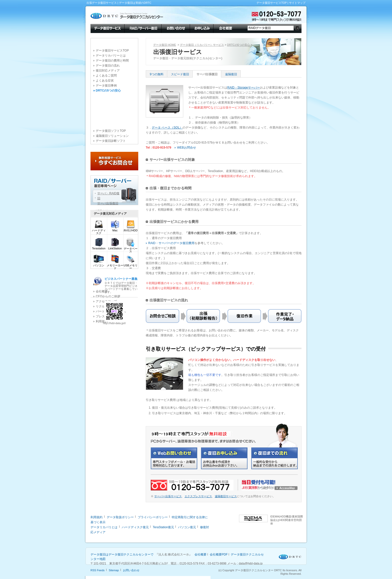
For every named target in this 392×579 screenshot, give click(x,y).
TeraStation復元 (163, 527)
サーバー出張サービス (168, 496)
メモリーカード (115, 266)
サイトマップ (297, 3)
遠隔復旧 (231, 74)
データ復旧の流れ (108, 66)
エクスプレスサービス (198, 496)
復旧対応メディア (108, 71)
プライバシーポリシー (153, 517)
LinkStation (115, 247)
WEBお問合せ (186, 148)
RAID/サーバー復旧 (143, 28)
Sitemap (114, 570)
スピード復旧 (180, 74)
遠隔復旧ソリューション (112, 136)
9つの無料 (157, 74)
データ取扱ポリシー (120, 517)
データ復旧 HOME (165, 45)
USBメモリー (130, 266)
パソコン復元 (187, 527)
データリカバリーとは (111, 56)
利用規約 (96, 517)
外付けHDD (131, 229)
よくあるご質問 (106, 76)
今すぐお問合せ (114, 161)
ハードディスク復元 (135, 527)
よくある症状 (105, 81)
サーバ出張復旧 (207, 74)
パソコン (99, 264)
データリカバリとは (104, 527)
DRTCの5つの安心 (108, 91)
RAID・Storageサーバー (244, 88)
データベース (131, 249)
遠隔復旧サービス (226, 496)
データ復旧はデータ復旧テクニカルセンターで (122, 554)
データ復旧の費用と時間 (112, 61)
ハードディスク (99, 231)
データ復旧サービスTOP (272, 3)
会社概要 (225, 28)
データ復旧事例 (106, 86)
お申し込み (201, 28)
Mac (115, 229)
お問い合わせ (175, 28)
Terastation (99, 247)
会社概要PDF (219, 554)
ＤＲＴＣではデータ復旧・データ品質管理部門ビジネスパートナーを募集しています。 (121, 285)
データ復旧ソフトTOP (111, 131)
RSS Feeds (97, 570)
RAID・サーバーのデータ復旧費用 (171, 243)
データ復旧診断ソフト (111, 141)
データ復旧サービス (107, 28)
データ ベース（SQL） (167, 128)
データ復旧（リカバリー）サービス (202, 45)
